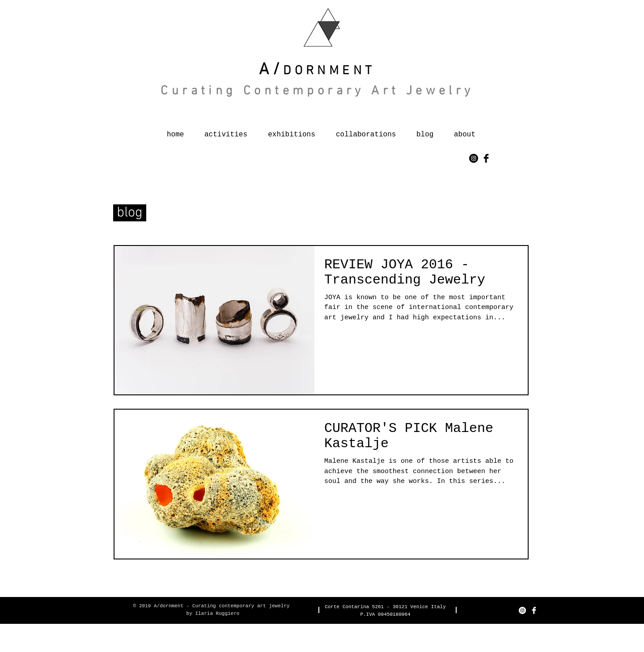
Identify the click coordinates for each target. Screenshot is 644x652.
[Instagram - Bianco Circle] (522, 610)
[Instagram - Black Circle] (474, 158)
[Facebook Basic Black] (486, 158)
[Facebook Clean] (534, 610)
